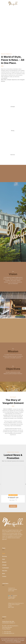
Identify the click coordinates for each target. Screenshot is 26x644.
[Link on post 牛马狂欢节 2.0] (13, 480)
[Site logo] (13, 3)
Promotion (14, 495)
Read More (13, 506)
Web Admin (12, 500)
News (10, 495)
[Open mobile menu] (3, 3)
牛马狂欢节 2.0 (13, 498)
